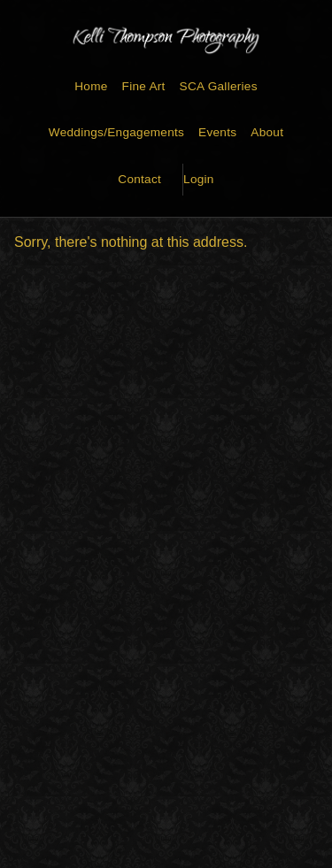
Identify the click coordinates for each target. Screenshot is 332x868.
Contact (139, 179)
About (267, 132)
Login (199, 179)
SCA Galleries (219, 86)
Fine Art (144, 86)
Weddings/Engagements (116, 132)
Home (91, 86)
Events (217, 132)
